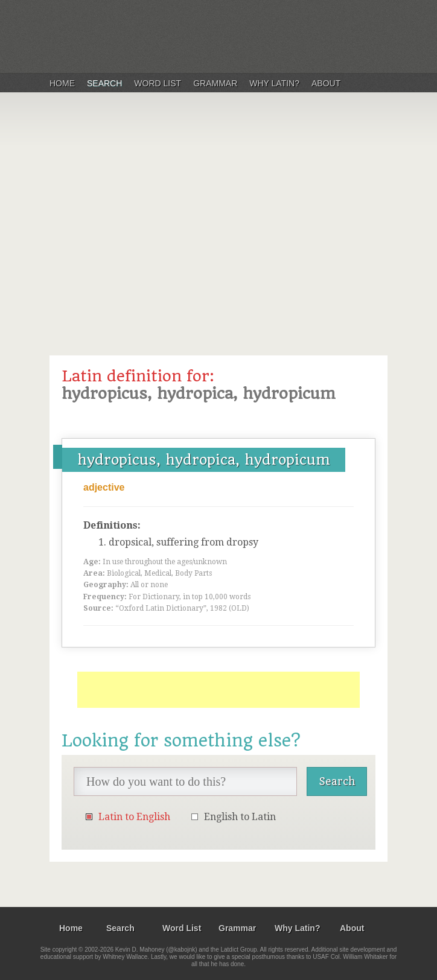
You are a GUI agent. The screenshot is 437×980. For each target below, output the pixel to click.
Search (104, 83)
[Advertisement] (218, 220)
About (326, 83)
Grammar (215, 83)
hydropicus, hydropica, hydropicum (204, 460)
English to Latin (240, 817)
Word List (158, 83)
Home (62, 83)
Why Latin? (274, 83)
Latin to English (134, 817)
